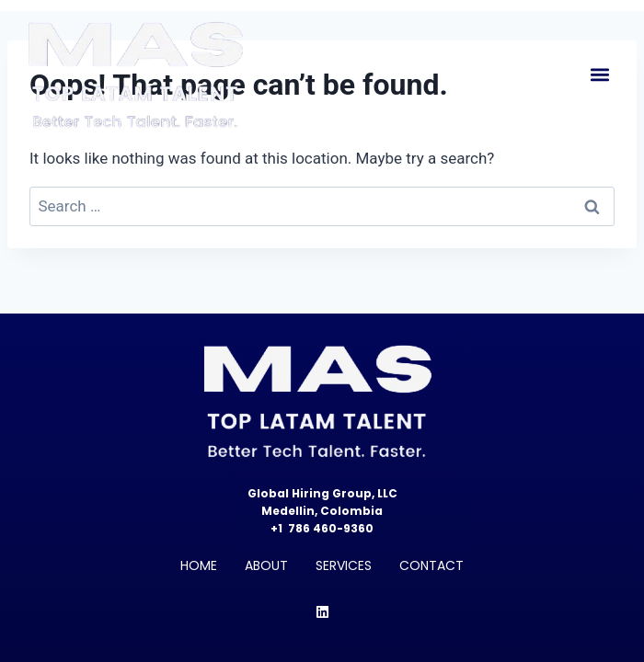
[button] (599, 75)
